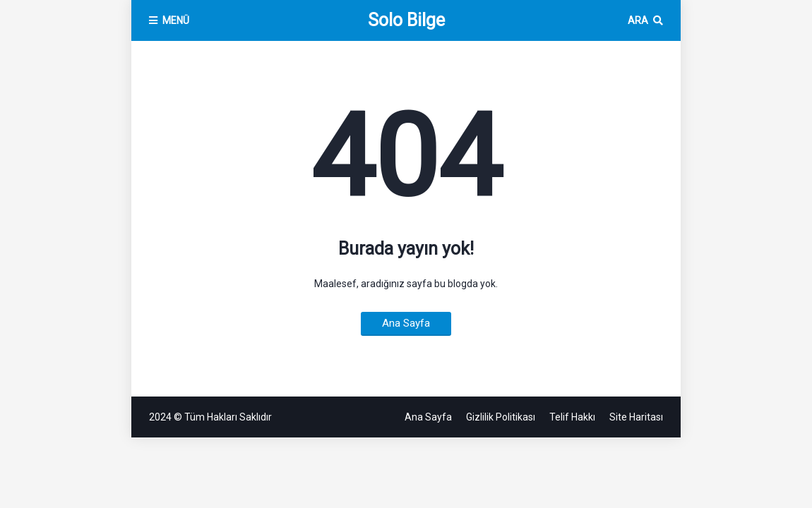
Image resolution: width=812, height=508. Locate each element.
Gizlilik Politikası (501, 417)
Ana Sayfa (406, 323)
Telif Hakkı (572, 417)
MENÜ (176, 20)
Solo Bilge (406, 20)
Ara (638, 20)
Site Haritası (636, 417)
